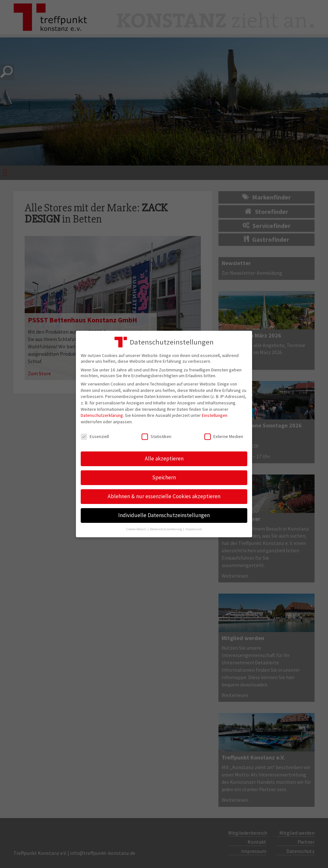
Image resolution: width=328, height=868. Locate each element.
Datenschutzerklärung (102, 415)
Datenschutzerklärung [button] (166, 529)
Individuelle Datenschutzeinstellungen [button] (164, 515)
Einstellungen (215, 415)
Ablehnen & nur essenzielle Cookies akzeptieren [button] (164, 496)
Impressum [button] (194, 529)
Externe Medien (224, 436)
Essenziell (95, 436)
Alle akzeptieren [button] (164, 458)
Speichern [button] (164, 477)
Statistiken (156, 436)
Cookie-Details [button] (137, 529)
